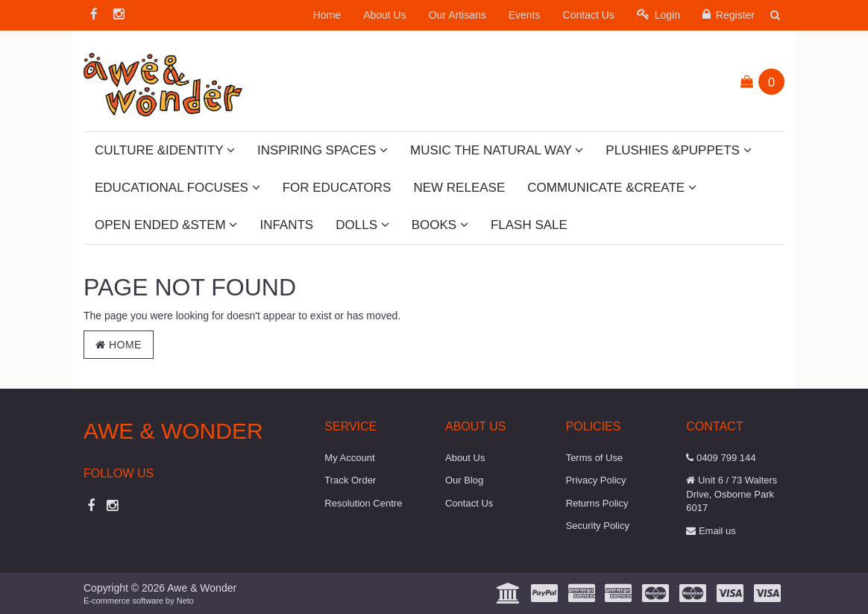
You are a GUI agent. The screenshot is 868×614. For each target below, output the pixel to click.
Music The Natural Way (497, 150)
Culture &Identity (165, 150)
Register (729, 15)
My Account (349, 458)
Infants (286, 225)
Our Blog (464, 480)
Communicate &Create (612, 188)
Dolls (362, 225)
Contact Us (589, 15)
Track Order (350, 480)
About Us (385, 15)
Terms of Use (595, 458)
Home (327, 15)
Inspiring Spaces (323, 150)
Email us (711, 531)
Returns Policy (597, 503)
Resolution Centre (363, 503)
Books (440, 225)
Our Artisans (457, 15)
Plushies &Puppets (678, 150)
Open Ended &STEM (166, 225)
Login (658, 15)
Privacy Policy (596, 480)
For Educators (337, 188)
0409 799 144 (721, 458)
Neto (185, 601)
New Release (459, 188)
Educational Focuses (177, 188)
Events (525, 15)
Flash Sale (529, 225)
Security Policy (598, 526)
